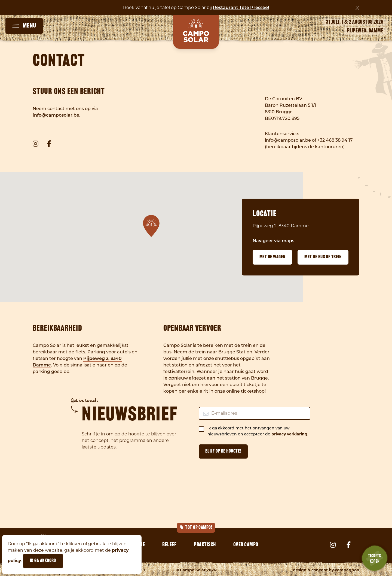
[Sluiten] (357, 8)
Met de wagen (272, 257)
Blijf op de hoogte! (223, 451)
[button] (151, 226)
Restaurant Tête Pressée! (241, 8)
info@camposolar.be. (56, 116)
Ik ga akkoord (43, 561)
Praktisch (205, 545)
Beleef (169, 545)
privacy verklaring (289, 434)
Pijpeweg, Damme (365, 31)
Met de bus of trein (323, 257)
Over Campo (246, 545)
